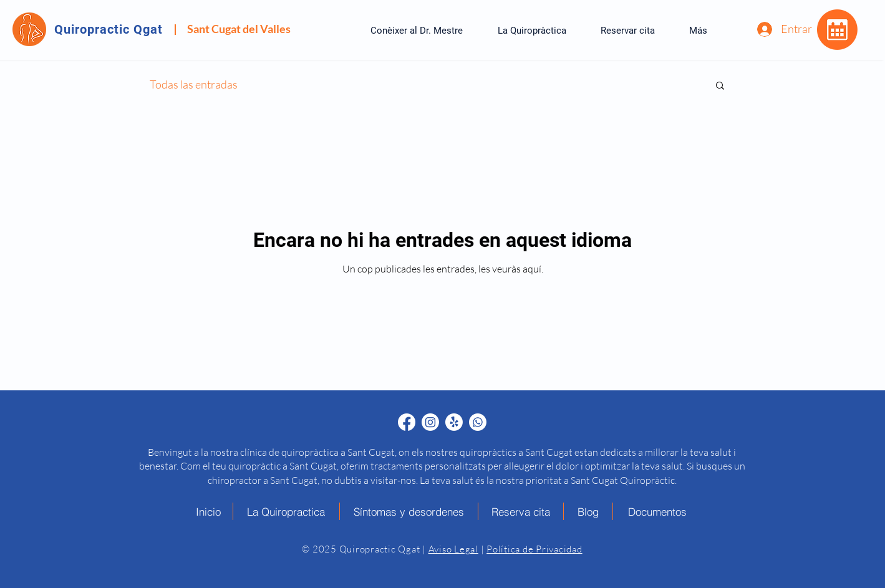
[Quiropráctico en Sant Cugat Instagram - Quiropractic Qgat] (430, 422)
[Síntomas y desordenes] (409, 511)
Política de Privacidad (534, 549)
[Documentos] (657, 511)
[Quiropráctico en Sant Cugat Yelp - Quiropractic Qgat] (454, 422)
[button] (720, 86)
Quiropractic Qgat (109, 29)
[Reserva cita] (521, 511)
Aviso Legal (453, 549)
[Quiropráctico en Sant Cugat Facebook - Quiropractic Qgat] (407, 422)
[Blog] (588, 511)
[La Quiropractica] (287, 511)
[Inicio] (209, 511)
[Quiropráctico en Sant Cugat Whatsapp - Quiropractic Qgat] (478, 422)
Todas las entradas (194, 84)
